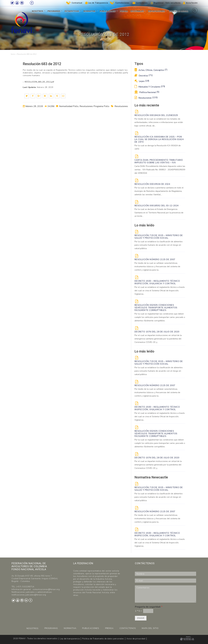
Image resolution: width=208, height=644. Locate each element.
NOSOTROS (32, 628)
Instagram (22, 3)
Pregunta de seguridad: (149, 607)
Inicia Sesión (192, 3)
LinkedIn (27, 3)
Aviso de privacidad (136, 639)
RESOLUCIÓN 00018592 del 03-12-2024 (157, 206)
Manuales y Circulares (150, 87)
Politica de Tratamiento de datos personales (103, 639)
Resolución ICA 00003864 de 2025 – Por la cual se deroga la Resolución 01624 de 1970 (159, 139)
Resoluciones (121, 106)
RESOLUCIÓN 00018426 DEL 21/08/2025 (156, 115)
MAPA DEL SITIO (150, 628)
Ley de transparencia (70, 639)
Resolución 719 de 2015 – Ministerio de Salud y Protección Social (159, 237)
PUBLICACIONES (91, 628)
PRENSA (109, 628)
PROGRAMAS (51, 628)
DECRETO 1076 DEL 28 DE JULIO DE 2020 (157, 332)
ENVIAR (141, 618)
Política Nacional (147, 92)
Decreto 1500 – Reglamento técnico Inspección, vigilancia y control (157, 282)
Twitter (12, 3)
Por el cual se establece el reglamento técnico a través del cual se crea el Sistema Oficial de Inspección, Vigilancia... (160, 291)
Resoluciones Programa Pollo (94, 106)
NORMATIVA (70, 628)
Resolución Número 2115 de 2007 (155, 259)
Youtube (17, 3)
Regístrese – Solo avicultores (167, 3)
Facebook (32, 3)
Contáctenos (142, 3)
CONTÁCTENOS (128, 628)
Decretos (144, 76)
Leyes (142, 81)
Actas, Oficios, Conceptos (151, 70)
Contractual (77, 3)
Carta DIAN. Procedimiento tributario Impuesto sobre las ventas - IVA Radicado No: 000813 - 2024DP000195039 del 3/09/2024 (160, 170)
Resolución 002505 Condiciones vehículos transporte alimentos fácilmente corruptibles (156, 308)
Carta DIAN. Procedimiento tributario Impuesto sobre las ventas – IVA (159, 161)
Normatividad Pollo (69, 106)
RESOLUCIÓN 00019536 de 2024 (152, 184)
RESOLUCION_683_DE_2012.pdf (39, 82)
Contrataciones (122, 3)
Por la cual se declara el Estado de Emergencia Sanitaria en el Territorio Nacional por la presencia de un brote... (159, 213)
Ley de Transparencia (98, 3)
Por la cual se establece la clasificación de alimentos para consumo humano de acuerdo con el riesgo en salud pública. (159, 245)
